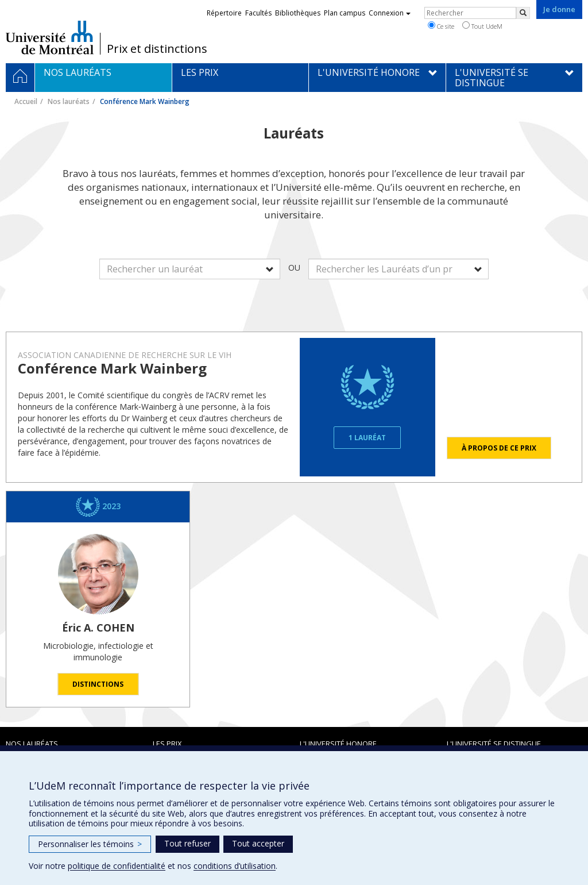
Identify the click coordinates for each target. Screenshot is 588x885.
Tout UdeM (482, 26)
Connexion (390, 13)
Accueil (26, 101)
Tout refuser (187, 843)
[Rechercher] (523, 13)
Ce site (441, 26)
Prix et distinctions (157, 49)
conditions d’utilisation (235, 866)
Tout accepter (258, 843)
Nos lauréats (69, 101)
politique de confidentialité (117, 866)
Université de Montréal (50, 37)
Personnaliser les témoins (90, 844)
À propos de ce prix (499, 448)
